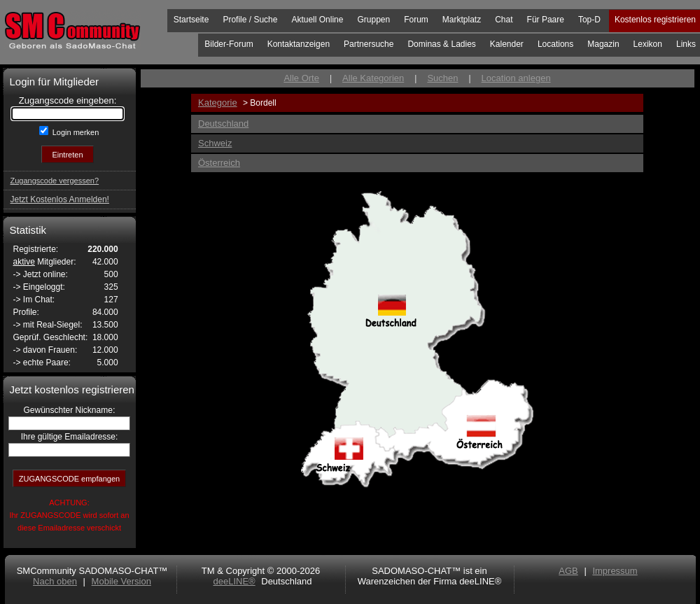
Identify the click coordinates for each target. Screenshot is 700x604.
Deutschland (223, 124)
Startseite (191, 20)
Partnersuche (369, 44)
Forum (416, 20)
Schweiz (215, 143)
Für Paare (546, 20)
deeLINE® (234, 581)
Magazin (603, 44)
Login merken (75, 132)
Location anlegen (516, 78)
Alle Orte (301, 78)
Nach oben (55, 581)
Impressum (615, 571)
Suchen (442, 78)
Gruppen (373, 20)
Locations (555, 44)
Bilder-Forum (229, 44)
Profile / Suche (250, 20)
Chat (504, 20)
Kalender (507, 44)
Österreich (219, 163)
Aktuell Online (317, 20)
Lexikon (648, 44)
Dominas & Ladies (441, 44)
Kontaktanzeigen (299, 44)
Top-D (589, 20)
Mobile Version (121, 581)
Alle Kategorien (373, 78)
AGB (568, 571)
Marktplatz (462, 20)
